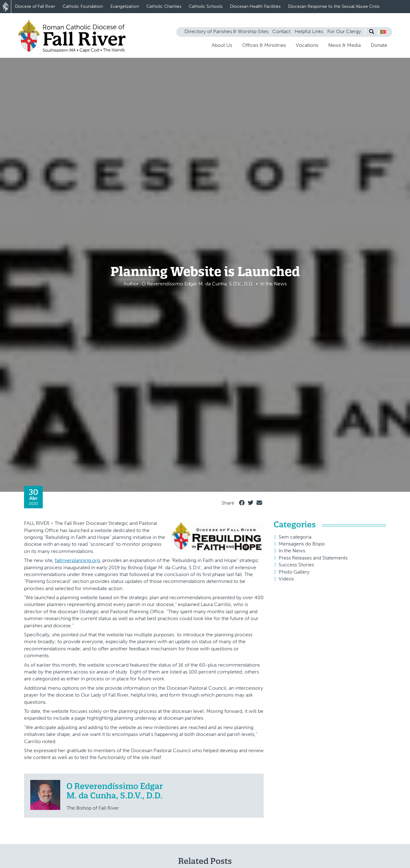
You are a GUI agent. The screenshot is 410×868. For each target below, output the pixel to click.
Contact (281, 31)
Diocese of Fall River (35, 6)
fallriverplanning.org (77, 560)
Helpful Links (309, 31)
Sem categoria (295, 537)
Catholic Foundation (83, 6)
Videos (286, 579)
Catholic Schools (206, 6)
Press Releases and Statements (313, 558)
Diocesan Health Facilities (255, 6)
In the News (292, 551)
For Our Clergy (344, 31)
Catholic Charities (164, 6)
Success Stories (296, 565)
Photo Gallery (294, 572)
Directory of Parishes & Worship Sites (226, 31)
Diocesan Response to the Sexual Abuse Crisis (334, 6)
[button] (383, 32)
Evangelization (125, 6)
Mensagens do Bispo (302, 544)
